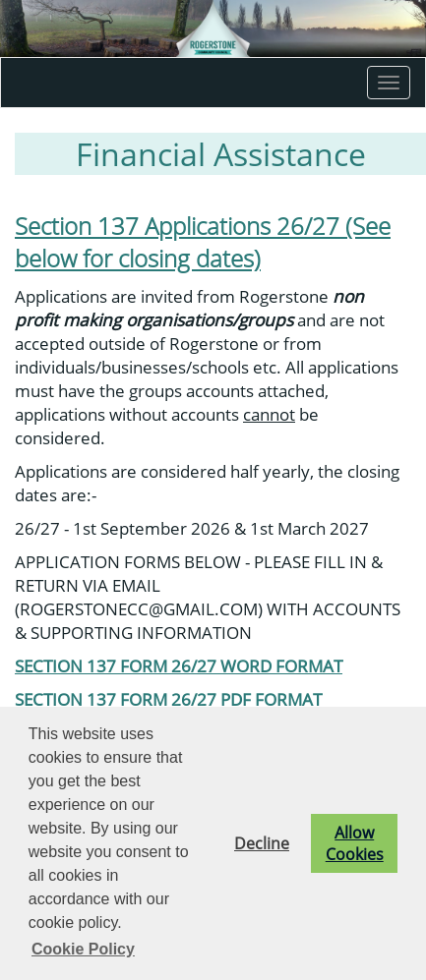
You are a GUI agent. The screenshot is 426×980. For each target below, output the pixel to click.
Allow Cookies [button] (355, 843)
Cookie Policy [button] (83, 949)
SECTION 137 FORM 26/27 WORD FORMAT (179, 665)
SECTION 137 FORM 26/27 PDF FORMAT (168, 699)
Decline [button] (262, 843)
